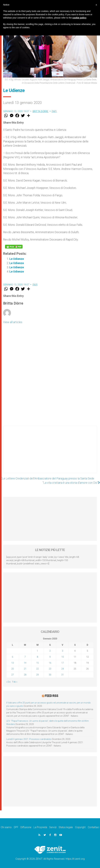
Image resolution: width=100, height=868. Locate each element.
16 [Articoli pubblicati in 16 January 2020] (50, 663)
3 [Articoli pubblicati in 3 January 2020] (63, 651)
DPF (16, 827)
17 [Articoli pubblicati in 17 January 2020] (63, 663)
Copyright (80, 827)
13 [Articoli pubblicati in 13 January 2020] (13, 663)
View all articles (13, 322)
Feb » (15, 682)
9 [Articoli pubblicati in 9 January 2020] (50, 657)
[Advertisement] (50, 453)
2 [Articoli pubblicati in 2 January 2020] (50, 651)
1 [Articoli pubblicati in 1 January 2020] (37, 651)
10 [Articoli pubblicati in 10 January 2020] (63, 657)
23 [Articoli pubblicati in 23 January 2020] (50, 669)
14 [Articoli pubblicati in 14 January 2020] (25, 663)
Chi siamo (6, 827)
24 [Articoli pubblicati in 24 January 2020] (63, 669)
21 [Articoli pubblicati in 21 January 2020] (25, 669)
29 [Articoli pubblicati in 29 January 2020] (37, 675)
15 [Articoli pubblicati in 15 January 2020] (37, 663)
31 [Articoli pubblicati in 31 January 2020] (63, 675)
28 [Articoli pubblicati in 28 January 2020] (25, 675)
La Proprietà (40, 827)
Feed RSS (51, 696)
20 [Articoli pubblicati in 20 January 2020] (13, 669)
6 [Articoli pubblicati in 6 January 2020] (13, 657)
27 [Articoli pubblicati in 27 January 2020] (13, 675)
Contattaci (93, 827)
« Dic (9, 682)
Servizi (53, 827)
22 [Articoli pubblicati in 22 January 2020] (37, 669)
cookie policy (79, 18)
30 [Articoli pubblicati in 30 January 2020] (50, 675)
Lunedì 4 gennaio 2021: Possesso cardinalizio (29, 739)
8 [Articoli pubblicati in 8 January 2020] (37, 657)
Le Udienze (17, 259)
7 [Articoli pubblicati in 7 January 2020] (25, 657)
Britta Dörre (41, 111)
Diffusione (26, 827)
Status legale (66, 827)
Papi (54, 111)
